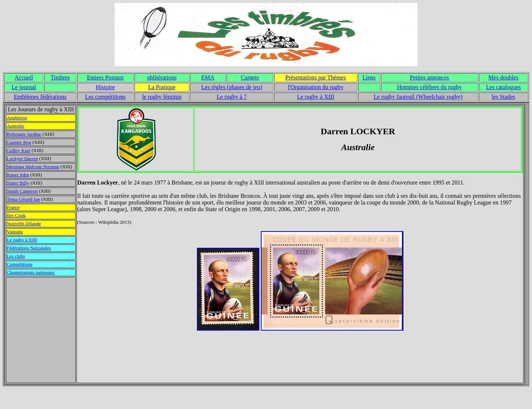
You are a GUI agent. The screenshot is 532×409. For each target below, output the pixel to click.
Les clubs (16, 256)
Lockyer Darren (22, 158)
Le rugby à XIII (316, 97)
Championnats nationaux (31, 272)
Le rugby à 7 (232, 97)
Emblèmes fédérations (40, 97)
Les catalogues (503, 87)
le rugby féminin (162, 97)
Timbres (60, 77)
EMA (208, 77)
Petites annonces (429, 77)
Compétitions (20, 264)
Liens (369, 77)
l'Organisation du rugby (316, 87)
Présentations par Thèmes (316, 77)
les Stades (504, 97)
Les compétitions (105, 97)
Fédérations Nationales (29, 248)
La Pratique (162, 87)
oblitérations (162, 77)
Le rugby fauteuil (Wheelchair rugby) (418, 97)
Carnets (250, 77)
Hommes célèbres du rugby (430, 87)
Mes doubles (503, 77)
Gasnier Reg (19, 142)
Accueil (24, 77)
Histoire (105, 87)
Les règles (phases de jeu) (232, 87)
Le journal (24, 87)
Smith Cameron (22, 191)
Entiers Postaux (105, 77)
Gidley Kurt (18, 150)
